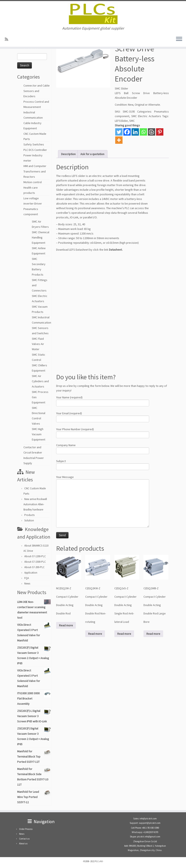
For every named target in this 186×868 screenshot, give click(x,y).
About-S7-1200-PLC (35, 556)
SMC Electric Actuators (146, 116)
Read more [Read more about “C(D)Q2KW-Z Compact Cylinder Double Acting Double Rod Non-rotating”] (95, 634)
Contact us (24, 839)
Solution (29, 520)
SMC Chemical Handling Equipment (41, 237)
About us (23, 843)
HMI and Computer (35, 166)
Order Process (26, 829)
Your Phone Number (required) (103, 432)
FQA (27, 578)
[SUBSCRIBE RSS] (8, 39)
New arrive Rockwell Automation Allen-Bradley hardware (35, 504)
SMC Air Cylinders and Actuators (40, 381)
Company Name (103, 448)
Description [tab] (68, 154)
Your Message (103, 491)
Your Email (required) (103, 417)
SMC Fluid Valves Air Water (38, 344)
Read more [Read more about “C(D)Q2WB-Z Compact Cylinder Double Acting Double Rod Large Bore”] (153, 634)
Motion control (33, 182)
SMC (132, 121)
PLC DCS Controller (35, 150)
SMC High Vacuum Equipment (39, 434)
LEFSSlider (121, 121)
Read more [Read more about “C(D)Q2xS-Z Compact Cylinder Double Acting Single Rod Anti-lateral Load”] (124, 634)
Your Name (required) (103, 401)
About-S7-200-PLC (34, 567)
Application (31, 573)
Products (29, 515)
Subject (103, 464)
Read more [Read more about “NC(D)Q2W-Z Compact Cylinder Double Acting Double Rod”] (66, 625)
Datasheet (115, 250)
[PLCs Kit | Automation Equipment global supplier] (93, 14)
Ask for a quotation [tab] (92, 154)
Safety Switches (34, 144)
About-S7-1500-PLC (35, 562)
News (27, 584)
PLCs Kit (99, 861)
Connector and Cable (37, 86)
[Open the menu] (179, 39)
